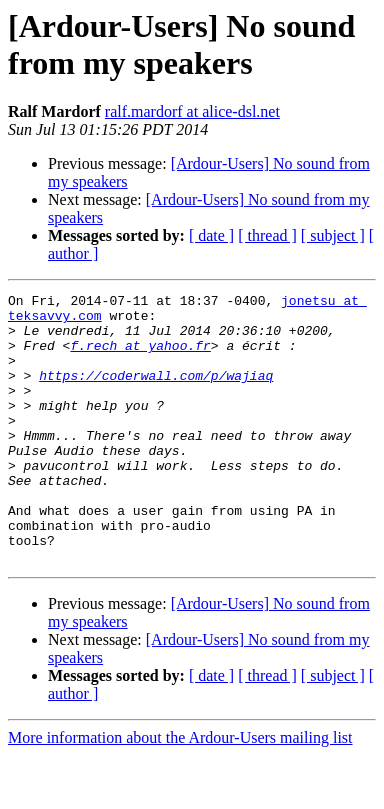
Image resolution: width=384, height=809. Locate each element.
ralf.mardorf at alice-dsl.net (192, 111)
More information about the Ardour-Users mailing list (180, 791)
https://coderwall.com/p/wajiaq (156, 393)
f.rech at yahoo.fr (140, 357)
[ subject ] (333, 235)
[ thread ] (267, 235)
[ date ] (211, 235)
